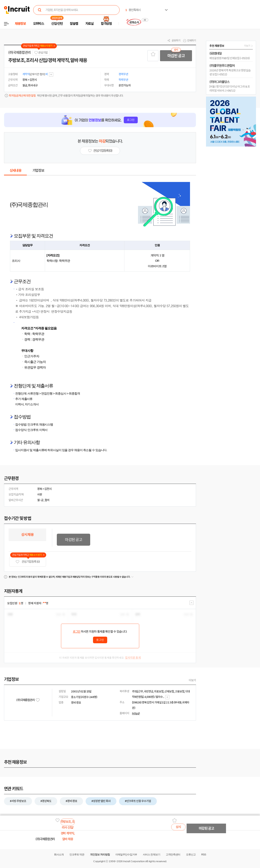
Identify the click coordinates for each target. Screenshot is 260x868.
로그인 (77, 632)
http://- (136, 713)
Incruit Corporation (134, 861)
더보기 (192, 680)
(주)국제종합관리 (19, 53)
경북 (40, 489)
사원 (40, 494)
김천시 (48, 489)
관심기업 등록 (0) (28, 562)
